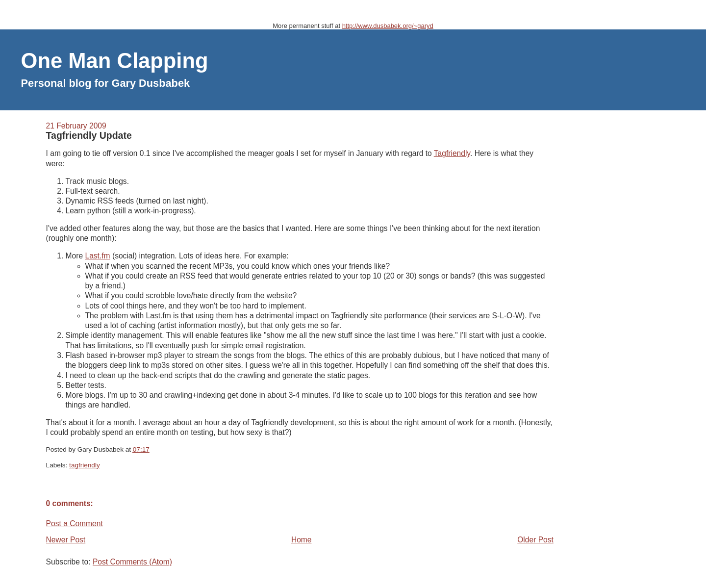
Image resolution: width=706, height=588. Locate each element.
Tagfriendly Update (89, 135)
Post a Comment (75, 524)
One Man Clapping (115, 61)
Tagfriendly (452, 153)
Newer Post (66, 540)
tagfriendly (85, 465)
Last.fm (97, 256)
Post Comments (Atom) (132, 562)
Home (302, 540)
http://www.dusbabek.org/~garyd (388, 26)
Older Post (535, 540)
